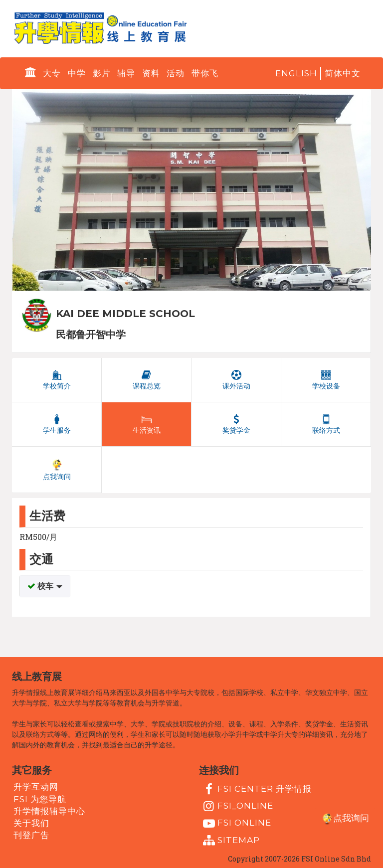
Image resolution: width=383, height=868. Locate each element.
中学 (77, 73)
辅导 (126, 73)
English (296, 73)
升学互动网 (36, 787)
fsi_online (237, 806)
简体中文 (343, 73)
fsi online (236, 824)
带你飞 (205, 73)
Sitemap (230, 841)
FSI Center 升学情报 (256, 789)
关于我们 (31, 823)
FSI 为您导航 (40, 799)
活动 (176, 73)
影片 (102, 73)
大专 (52, 73)
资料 (151, 73)
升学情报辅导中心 (49, 811)
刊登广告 (31, 835)
